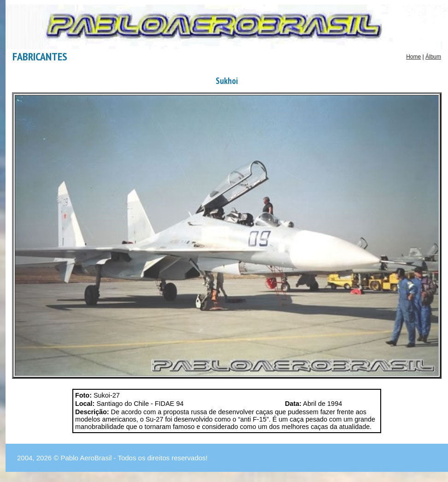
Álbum (433, 57)
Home (413, 57)
